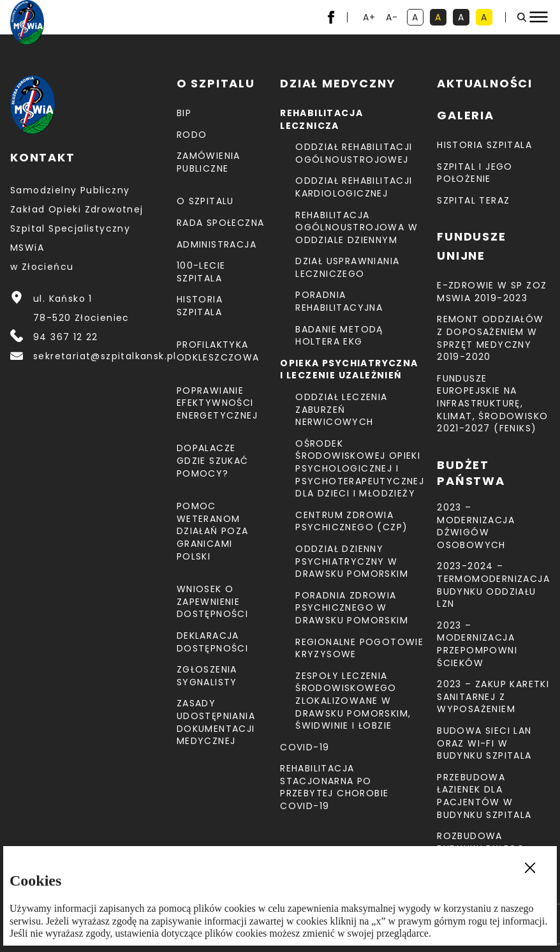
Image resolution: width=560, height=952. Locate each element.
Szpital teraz (473, 200)
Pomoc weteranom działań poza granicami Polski (213, 531)
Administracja (217, 244)
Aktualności (485, 83)
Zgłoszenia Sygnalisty (207, 676)
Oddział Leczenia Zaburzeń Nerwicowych (341, 409)
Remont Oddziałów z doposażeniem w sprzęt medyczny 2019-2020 (490, 338)
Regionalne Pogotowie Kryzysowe (359, 648)
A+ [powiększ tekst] (370, 18)
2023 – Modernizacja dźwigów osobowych (476, 526)
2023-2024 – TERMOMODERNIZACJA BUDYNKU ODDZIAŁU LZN (493, 585)
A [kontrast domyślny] (418, 18)
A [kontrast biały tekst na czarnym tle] (464, 18)
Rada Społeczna (221, 223)
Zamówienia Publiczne (209, 162)
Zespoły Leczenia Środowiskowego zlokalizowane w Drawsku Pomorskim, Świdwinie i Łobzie (353, 701)
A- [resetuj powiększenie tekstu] (393, 18)
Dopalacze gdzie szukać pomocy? (213, 460)
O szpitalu (205, 201)
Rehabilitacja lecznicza (321, 119)
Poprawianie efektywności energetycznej (217, 403)
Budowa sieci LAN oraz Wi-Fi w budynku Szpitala (484, 743)
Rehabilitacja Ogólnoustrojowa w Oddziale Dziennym (357, 227)
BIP (184, 113)
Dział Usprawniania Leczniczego (347, 267)
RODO (192, 135)
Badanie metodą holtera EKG (339, 336)
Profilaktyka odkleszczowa (218, 351)
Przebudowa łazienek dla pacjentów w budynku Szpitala (484, 796)
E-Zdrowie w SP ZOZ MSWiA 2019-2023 (492, 292)
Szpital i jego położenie (475, 173)
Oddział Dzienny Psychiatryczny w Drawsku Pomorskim (352, 561)
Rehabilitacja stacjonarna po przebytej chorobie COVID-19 (334, 787)
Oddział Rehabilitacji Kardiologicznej (354, 187)
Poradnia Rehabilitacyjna (339, 301)
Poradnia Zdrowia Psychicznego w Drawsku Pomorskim (352, 608)
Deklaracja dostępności (212, 642)
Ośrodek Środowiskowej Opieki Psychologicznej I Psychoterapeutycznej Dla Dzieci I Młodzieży (360, 468)
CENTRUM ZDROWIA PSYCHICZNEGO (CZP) (351, 521)
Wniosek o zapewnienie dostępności (212, 601)
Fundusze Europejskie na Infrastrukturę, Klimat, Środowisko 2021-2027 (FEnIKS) (492, 403)
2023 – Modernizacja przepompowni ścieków (477, 644)
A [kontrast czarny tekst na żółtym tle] (487, 18)
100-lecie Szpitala (201, 272)
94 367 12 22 (66, 337)
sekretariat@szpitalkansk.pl (105, 356)
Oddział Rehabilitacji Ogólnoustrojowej (354, 153)
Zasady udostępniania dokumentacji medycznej (216, 722)
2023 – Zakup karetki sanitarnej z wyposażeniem (493, 696)
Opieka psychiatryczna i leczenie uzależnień (349, 369)
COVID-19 (305, 747)
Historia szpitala (200, 306)
